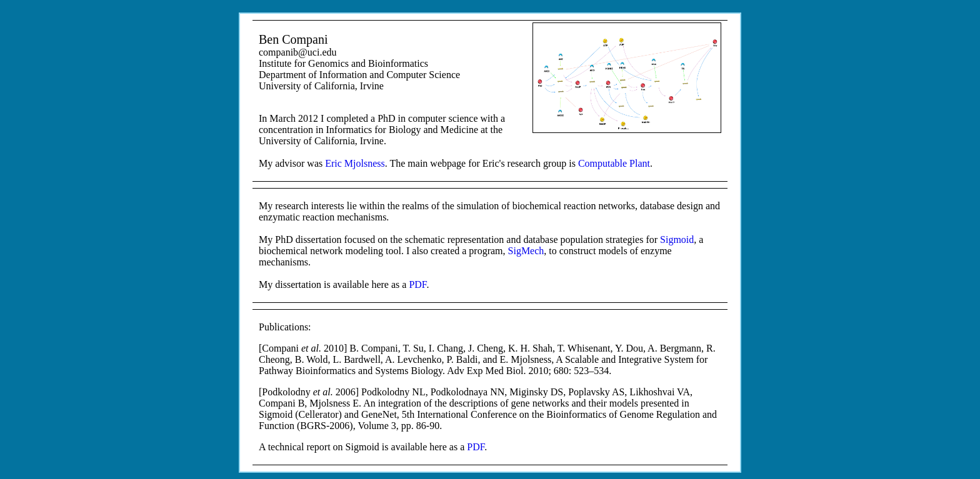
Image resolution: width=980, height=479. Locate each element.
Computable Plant (614, 163)
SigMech (526, 251)
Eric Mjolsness (355, 163)
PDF (417, 284)
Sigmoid (677, 240)
